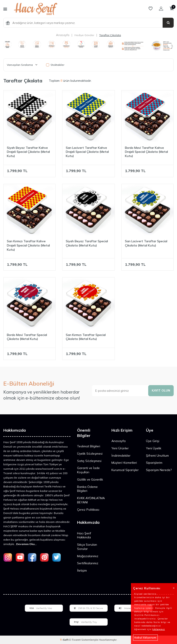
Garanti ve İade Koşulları (88, 470)
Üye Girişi (153, 441)
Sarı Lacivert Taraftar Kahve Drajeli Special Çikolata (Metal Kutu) (87, 152)
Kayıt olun (161, 390)
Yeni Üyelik (154, 448)
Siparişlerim (154, 463)
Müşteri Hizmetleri (124, 463)
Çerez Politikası (88, 510)
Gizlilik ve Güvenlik (90, 479)
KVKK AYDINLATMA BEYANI (91, 500)
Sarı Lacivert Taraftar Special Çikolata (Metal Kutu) (146, 243)
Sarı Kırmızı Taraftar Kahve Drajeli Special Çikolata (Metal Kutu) (28, 245)
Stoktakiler (55, 65)
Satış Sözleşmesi (89, 461)
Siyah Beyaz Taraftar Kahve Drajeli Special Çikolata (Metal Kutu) (28, 152)
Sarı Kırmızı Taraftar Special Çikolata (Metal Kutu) (86, 337)
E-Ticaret (75, 640)
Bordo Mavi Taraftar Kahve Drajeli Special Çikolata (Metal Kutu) (146, 152)
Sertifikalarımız (88, 563)
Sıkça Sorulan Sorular (87, 547)
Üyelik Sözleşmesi (90, 454)
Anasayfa (63, 35)
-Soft (65, 640)
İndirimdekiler (121, 456)
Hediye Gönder (84, 35)
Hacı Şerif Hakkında (84, 535)
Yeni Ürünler (120, 448)
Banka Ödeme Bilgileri (87, 489)
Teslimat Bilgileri (89, 446)
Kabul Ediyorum (145, 638)
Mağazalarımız (88, 556)
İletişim (82, 570)
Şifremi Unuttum (157, 456)
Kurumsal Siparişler (125, 470)
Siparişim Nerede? (159, 470)
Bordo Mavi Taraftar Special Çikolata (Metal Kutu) (27, 337)
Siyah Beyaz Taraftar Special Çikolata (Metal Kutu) (87, 243)
